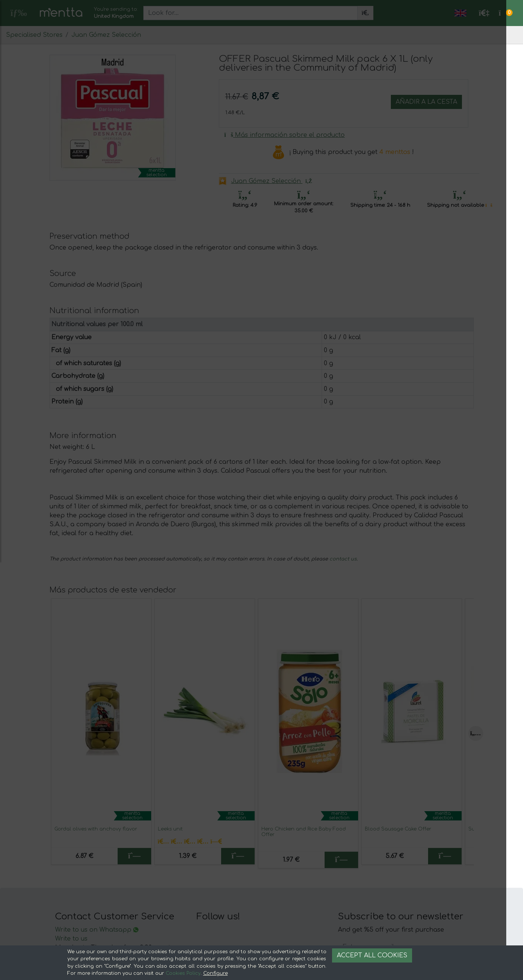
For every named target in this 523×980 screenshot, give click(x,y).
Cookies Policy (183, 973)
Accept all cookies (372, 955)
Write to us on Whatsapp (97, 930)
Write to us (71, 939)
